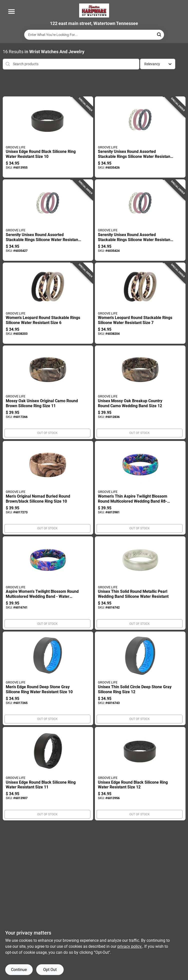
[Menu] (11, 11)
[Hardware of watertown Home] (94, 10)
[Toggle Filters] (182, 64)
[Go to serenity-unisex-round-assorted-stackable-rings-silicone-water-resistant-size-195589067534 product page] (48, 220)
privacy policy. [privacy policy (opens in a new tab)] (130, 946)
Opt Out (50, 970)
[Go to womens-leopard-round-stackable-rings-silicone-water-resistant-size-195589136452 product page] (140, 303)
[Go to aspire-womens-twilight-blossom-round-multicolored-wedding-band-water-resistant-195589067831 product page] (48, 583)
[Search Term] (94, 35)
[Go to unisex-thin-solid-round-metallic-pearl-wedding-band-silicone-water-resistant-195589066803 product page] (140, 583)
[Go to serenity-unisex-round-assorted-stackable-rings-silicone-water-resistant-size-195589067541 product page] (140, 220)
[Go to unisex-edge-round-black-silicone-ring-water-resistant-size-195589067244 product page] (48, 137)
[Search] (159, 34)
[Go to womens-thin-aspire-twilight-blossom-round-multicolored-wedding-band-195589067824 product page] (140, 488)
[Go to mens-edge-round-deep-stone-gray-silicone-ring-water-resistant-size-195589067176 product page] (48, 678)
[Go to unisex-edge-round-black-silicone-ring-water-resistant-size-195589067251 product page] (48, 774)
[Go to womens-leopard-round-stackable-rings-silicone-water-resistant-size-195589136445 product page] (48, 303)
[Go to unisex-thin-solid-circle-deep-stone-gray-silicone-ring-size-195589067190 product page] (140, 678)
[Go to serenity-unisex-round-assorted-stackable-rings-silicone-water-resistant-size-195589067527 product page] (140, 137)
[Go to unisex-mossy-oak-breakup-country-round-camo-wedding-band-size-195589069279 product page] (140, 392)
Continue (19, 970)
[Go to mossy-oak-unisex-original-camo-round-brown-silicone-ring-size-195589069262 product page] (48, 392)
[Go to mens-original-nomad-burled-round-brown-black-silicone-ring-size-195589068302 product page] (48, 488)
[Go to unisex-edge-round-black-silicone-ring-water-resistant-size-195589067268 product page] (140, 774)
